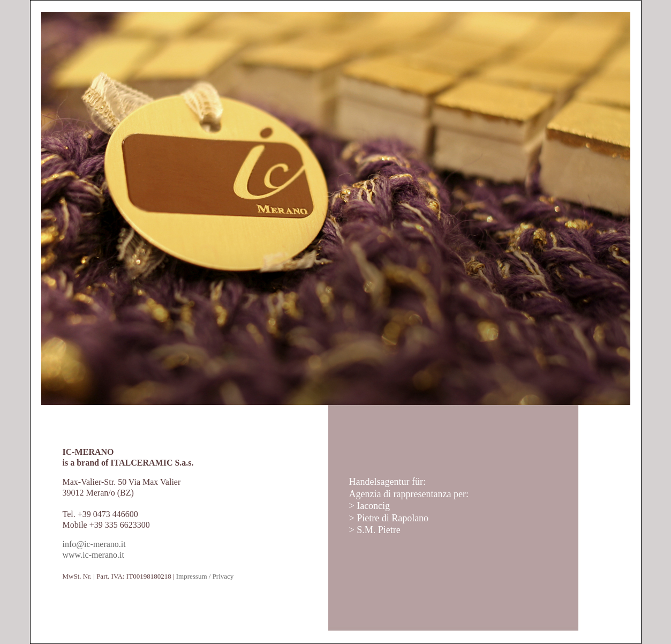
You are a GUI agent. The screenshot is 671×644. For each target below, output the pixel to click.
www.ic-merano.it (93, 555)
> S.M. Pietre (375, 530)
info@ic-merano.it (94, 544)
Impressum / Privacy (205, 576)
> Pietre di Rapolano (389, 518)
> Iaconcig (370, 506)
